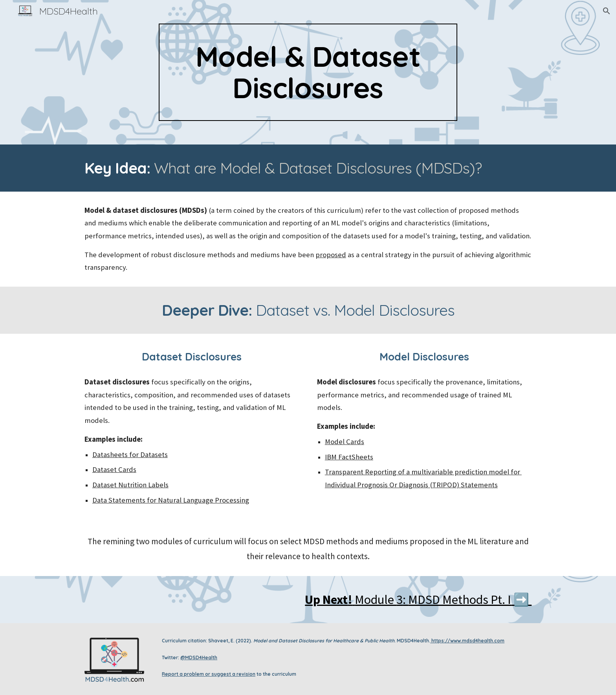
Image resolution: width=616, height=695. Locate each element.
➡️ (521, 600)
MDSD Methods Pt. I (460, 600)
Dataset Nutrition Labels (130, 485)
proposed (331, 255)
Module (376, 600)
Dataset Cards (114, 469)
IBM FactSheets (349, 457)
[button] (607, 11)
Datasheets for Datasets (130, 454)
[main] (308, 72)
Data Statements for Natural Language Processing (171, 500)
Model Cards (345, 442)
